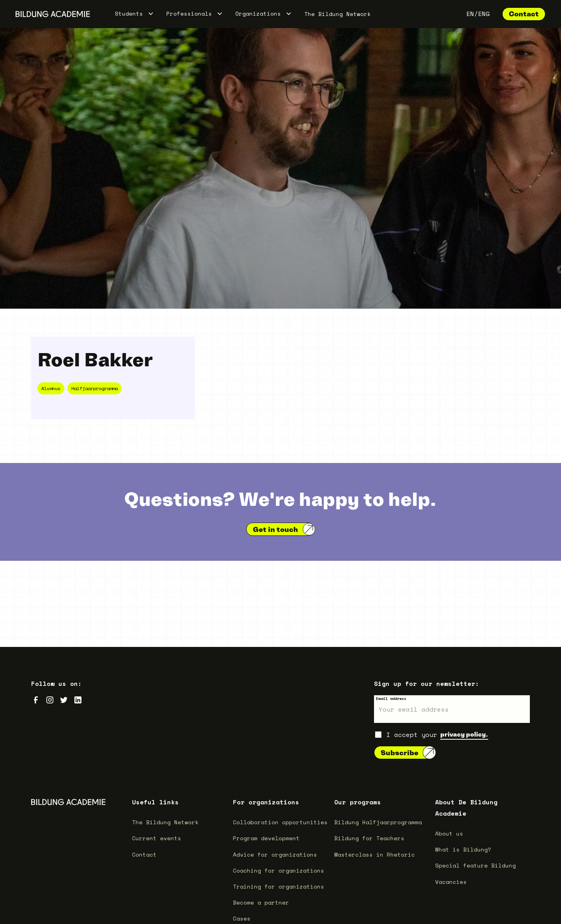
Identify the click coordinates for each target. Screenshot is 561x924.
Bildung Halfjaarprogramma (378, 822)
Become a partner (261, 902)
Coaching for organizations (279, 870)
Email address (391, 699)
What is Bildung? (463, 849)
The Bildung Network (338, 14)
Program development (266, 838)
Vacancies (451, 882)
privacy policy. (464, 734)
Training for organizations (279, 886)
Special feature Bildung (475, 865)
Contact (524, 14)
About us (449, 833)
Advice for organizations (275, 854)
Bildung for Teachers (369, 838)
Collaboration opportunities (280, 822)
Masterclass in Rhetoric (375, 854)
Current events (157, 838)
